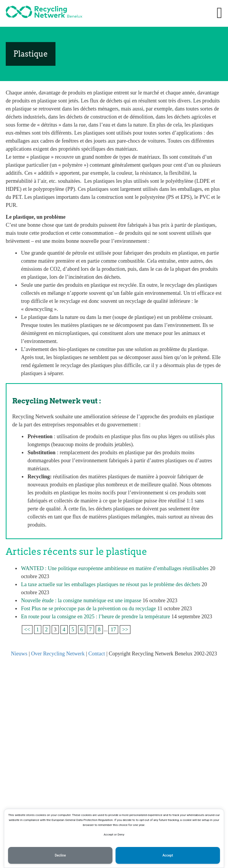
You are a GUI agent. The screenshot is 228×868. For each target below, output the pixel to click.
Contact (97, 654)
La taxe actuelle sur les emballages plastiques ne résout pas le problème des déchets (111, 584)
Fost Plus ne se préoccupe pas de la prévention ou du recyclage (89, 609)
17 (113, 630)
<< (27, 630)
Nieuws (19, 654)
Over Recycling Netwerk (58, 654)
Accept (168, 855)
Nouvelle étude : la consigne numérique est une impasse (81, 601)
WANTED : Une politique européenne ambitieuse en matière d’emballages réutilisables (115, 568)
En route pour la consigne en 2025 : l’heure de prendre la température (96, 617)
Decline (60, 855)
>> (125, 630)
